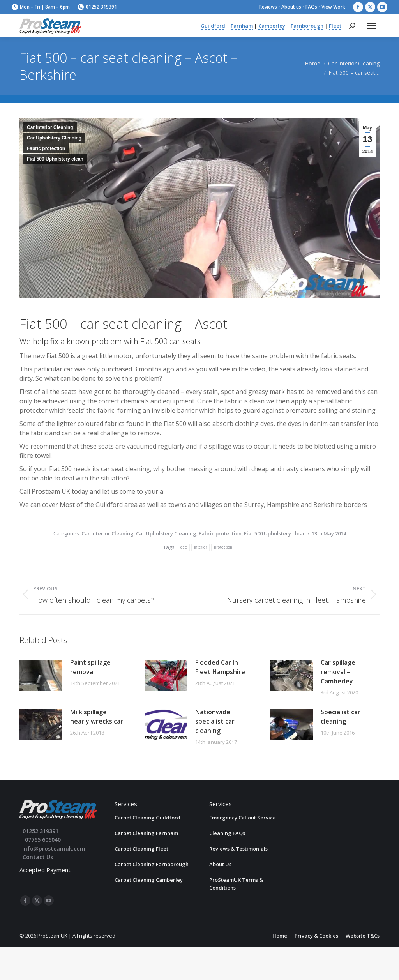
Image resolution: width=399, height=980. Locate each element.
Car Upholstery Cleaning (54, 138)
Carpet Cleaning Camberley (149, 880)
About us (291, 7)
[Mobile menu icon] (371, 26)
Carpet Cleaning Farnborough (152, 864)
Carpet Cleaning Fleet (141, 849)
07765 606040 (43, 840)
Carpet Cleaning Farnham (146, 833)
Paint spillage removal (90, 667)
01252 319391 (97, 7)
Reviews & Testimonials (238, 849)
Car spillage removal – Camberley (338, 672)
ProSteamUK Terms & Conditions (236, 884)
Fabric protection (46, 148)
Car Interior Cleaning (50, 127)
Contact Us (38, 857)
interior (200, 547)
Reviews (268, 7)
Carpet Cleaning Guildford (147, 818)
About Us (220, 864)
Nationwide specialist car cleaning (215, 721)
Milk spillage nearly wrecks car (97, 717)
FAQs (311, 7)
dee (184, 547)
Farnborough (307, 26)
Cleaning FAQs (227, 833)
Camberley (272, 26)
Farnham (242, 26)
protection (223, 547)
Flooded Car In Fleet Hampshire (220, 667)
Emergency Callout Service (243, 818)
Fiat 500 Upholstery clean (55, 159)
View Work (333, 7)
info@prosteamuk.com (54, 848)
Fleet (335, 26)
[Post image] (41, 675)
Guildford (213, 26)
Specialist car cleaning (341, 717)
